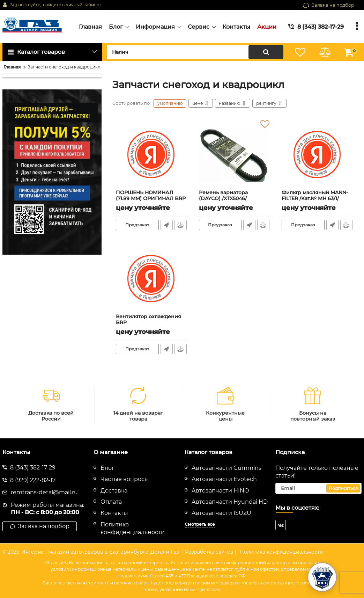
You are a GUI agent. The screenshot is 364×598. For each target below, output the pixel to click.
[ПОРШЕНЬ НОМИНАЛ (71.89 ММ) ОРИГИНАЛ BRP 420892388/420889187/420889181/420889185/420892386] (151, 155)
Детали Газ (165, 552)
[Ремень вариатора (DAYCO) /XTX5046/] (234, 155)
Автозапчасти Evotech (224, 479)
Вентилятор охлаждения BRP (151, 323)
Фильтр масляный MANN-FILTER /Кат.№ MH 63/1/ (317, 199)
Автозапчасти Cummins (226, 468)
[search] (195, 52)
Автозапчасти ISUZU (221, 513)
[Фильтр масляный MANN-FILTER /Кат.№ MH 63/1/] (317, 155)
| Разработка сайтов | (209, 552)
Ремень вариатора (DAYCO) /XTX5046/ (234, 199)
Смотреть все (200, 524)
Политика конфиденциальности (281, 552)
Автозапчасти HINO (220, 491)
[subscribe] (318, 488)
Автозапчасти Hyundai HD (230, 502)
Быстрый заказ (167, 225)
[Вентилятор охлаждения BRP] (151, 279)
